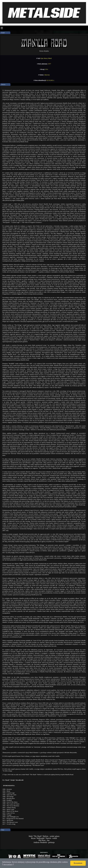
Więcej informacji (8, 864)
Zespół (3, 33)
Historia (3, 84)
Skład (3, 830)
